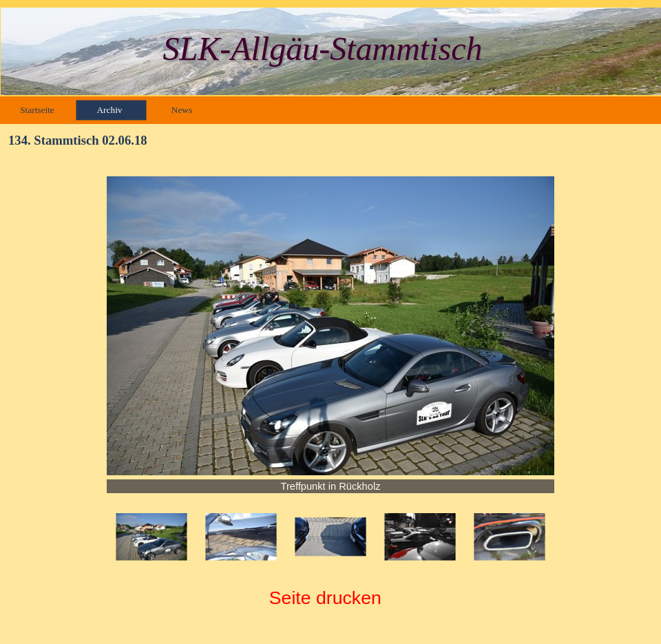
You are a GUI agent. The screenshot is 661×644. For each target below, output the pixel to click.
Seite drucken (325, 598)
